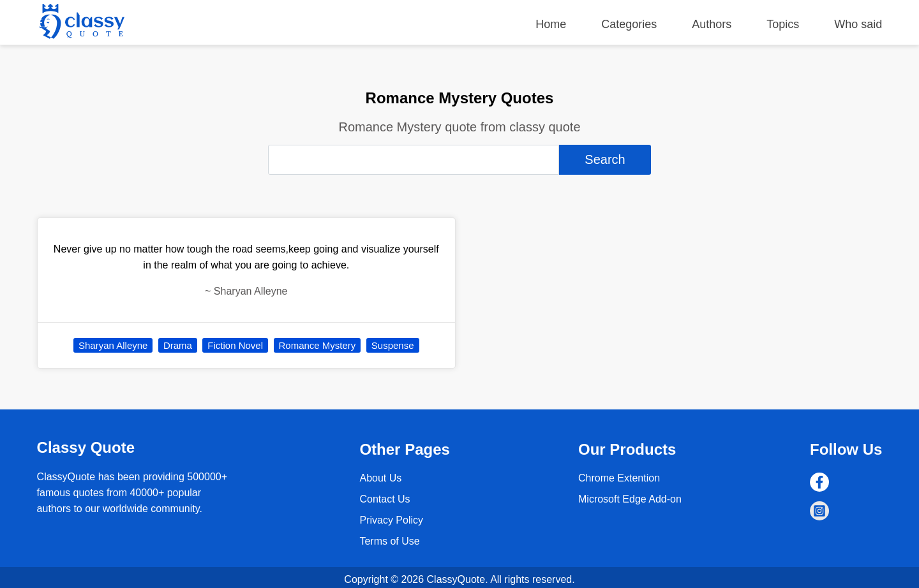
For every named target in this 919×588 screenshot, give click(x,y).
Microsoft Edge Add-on (630, 499)
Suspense (393, 345)
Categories (629, 24)
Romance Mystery (318, 345)
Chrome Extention (619, 478)
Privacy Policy (391, 520)
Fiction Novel (235, 345)
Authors (712, 24)
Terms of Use (389, 541)
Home (551, 24)
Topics (783, 24)
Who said (858, 24)
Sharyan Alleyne (113, 345)
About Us (380, 478)
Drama (178, 345)
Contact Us (385, 499)
